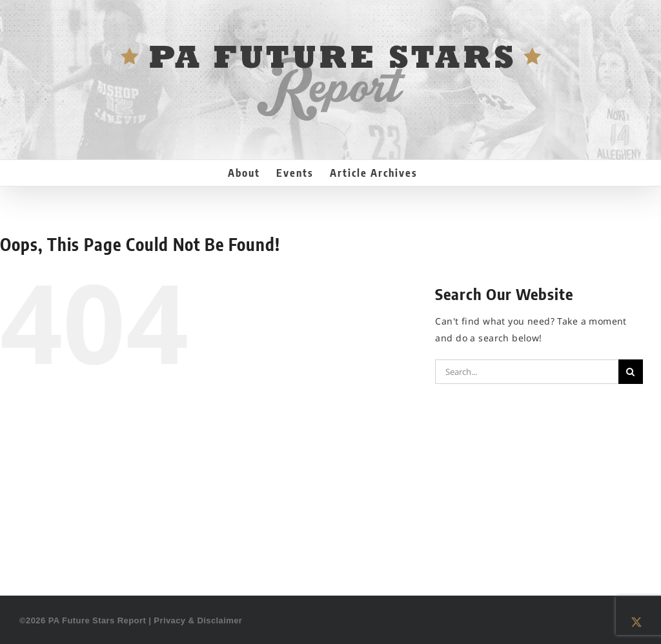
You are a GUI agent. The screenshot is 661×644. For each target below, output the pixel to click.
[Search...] (526, 372)
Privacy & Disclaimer (198, 620)
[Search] (631, 372)
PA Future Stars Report (97, 620)
